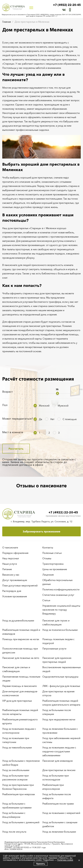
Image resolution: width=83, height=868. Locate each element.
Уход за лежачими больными (59, 832)
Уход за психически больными (60, 630)
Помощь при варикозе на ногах (21, 639)
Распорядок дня (12, 591)
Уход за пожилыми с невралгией (61, 813)
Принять (41, 864)
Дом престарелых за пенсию (59, 770)
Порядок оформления (15, 553)
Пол (5, 405)
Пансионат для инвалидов (57, 761)
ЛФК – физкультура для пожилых (61, 686)
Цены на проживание (55, 569)
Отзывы (47, 558)
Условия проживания (15, 596)
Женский (44, 406)
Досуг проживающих (15, 580)
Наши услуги (10, 564)
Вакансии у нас (11, 575)
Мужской (63, 406)
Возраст (8, 392)
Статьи (46, 600)
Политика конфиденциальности (61, 589)
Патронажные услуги (54, 649)
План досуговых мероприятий (20, 586)
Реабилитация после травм (58, 804)
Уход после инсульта (14, 832)
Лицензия (48, 575)
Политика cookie (65, 860)
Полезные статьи (52, 553)
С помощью (70, 419)
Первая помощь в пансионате (20, 686)
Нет (52, 419)
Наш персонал (11, 558)
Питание (7, 569)
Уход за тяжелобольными (17, 747)
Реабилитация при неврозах (19, 794)
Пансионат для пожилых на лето (21, 658)
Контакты (48, 547)
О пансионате (10, 547)
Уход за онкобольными (16, 770)
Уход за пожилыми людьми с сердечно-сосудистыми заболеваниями (59, 751)
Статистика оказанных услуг (58, 595)
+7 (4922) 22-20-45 (66, 5)
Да (40, 419)
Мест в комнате (13, 432)
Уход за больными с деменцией (21, 822)
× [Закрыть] (79, 860)
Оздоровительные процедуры (60, 677)
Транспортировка (53, 564)
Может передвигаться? (18, 419)
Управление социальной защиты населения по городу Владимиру (61, 610)
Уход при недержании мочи (59, 719)
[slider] (57, 393)
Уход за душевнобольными (18, 620)
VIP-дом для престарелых (17, 701)
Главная (7, 22)
